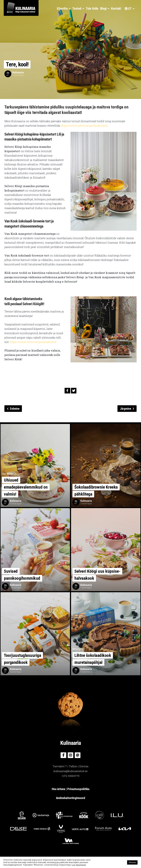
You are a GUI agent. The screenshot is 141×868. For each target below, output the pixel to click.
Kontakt (116, 9)
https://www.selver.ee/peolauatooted (84, 126)
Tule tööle (92, 9)
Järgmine (127, 409)
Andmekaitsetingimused (70, 798)
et (128, 9)
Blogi (103, 9)
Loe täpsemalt (79, 865)
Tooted (77, 9)
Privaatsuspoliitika (78, 789)
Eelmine (13, 409)
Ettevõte (62, 9)
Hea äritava (59, 789)
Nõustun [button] (132, 862)
